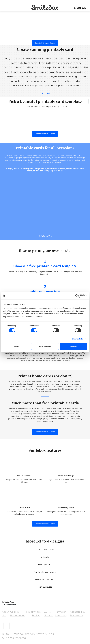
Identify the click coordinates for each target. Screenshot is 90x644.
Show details (77, 339)
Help (29, 613)
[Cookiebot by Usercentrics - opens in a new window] (77, 296)
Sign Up (80, 8)
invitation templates (61, 412)
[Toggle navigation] (3, 6)
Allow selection (45, 346)
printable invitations (53, 410)
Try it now (46, 93)
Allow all (74, 346)
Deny (16, 346)
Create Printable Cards (45, 43)
